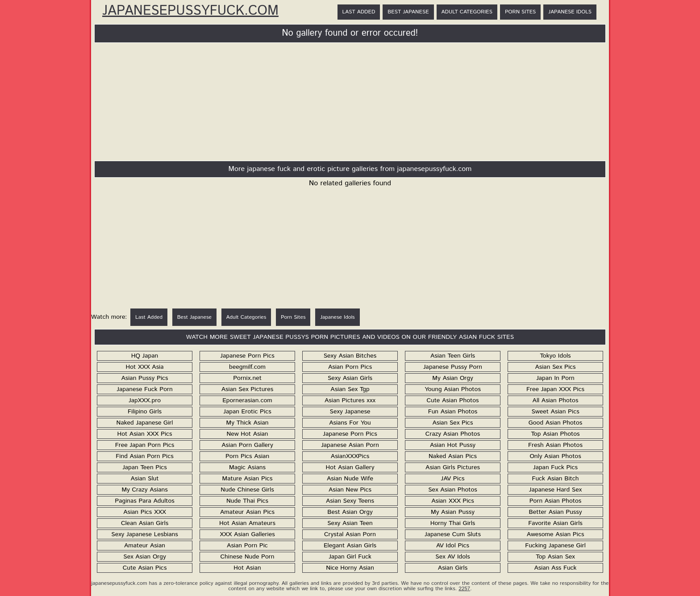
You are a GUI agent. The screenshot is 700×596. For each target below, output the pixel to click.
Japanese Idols (570, 12)
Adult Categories (467, 12)
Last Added (359, 12)
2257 (464, 589)
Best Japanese (408, 12)
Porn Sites (520, 12)
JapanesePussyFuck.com (190, 11)
